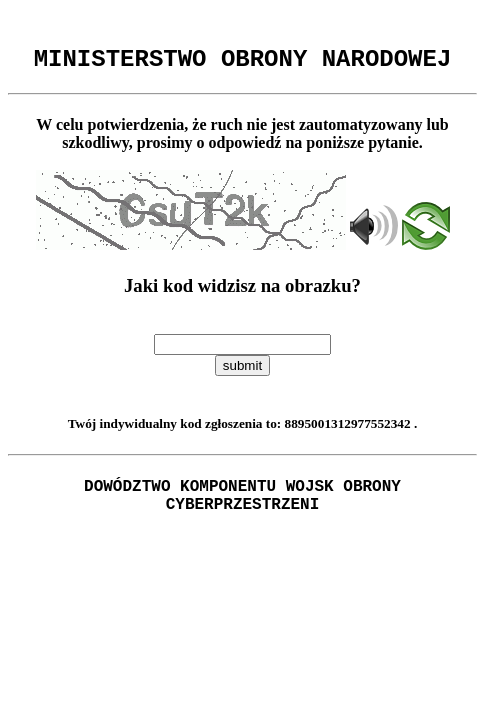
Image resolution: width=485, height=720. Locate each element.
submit (242, 371)
